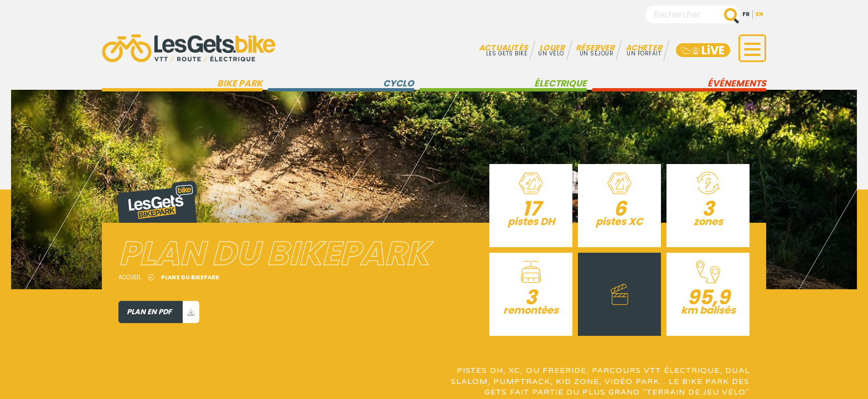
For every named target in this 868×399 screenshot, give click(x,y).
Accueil (130, 277)
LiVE (702, 50)
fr (746, 14)
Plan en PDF (163, 312)
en (759, 14)
